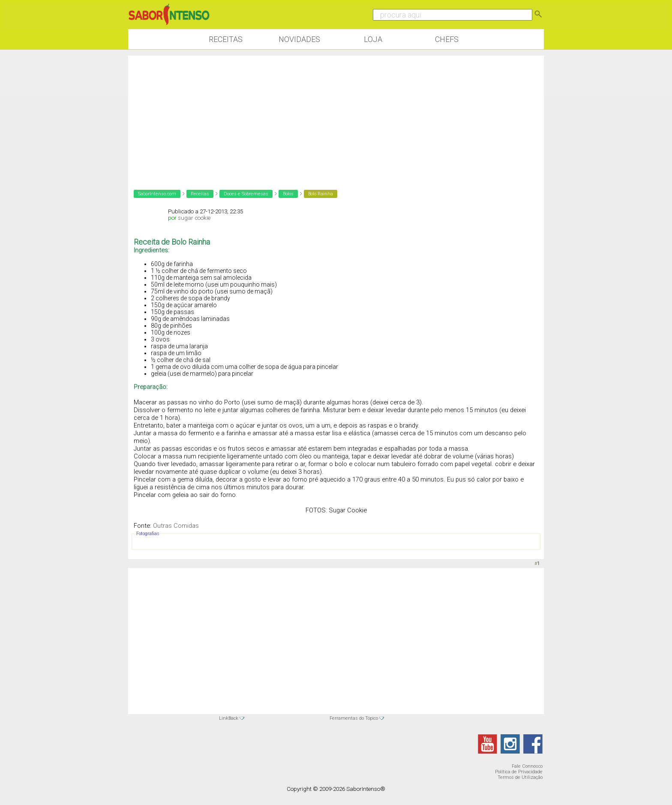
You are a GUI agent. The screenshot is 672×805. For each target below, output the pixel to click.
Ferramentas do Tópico (354, 718)
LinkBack (229, 718)
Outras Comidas (176, 526)
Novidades (299, 39)
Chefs (447, 39)
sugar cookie (194, 218)
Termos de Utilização (520, 777)
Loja (373, 39)
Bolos (288, 194)
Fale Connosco (527, 766)
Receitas (226, 39)
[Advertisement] (336, 116)
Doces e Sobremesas (246, 194)
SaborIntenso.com (157, 194)
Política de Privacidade (519, 772)
